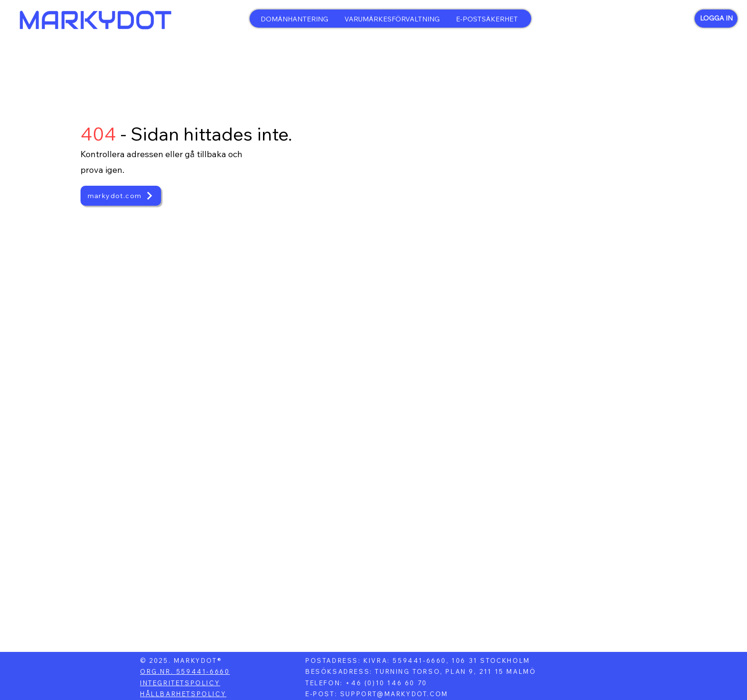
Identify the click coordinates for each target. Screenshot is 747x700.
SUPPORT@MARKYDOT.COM (394, 694)
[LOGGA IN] (716, 19)
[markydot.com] (121, 196)
